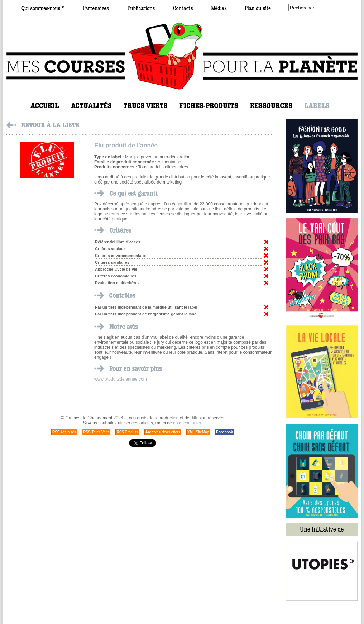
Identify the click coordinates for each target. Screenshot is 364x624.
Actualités (64, 432)
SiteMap (198, 432)
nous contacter (187, 423)
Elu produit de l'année (126, 145)
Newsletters (163, 432)
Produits (127, 432)
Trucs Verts (96, 432)
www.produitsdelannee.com (121, 379)
